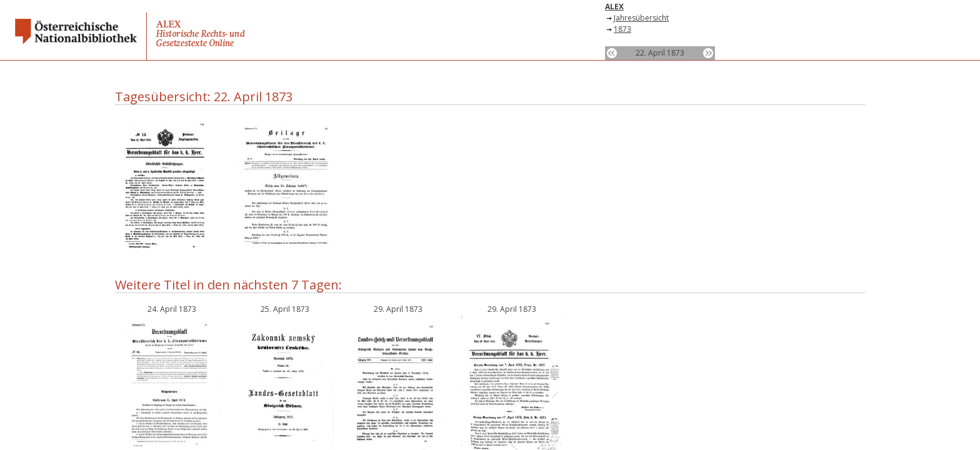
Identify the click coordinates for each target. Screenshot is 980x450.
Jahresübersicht (641, 18)
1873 (622, 29)
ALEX (614, 7)
